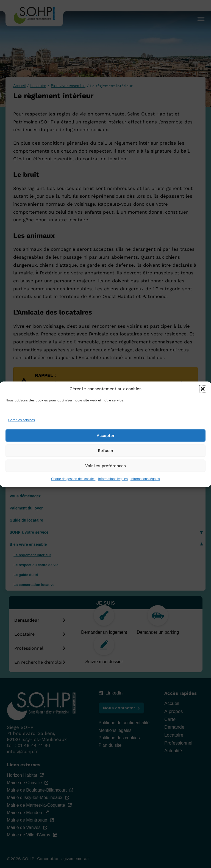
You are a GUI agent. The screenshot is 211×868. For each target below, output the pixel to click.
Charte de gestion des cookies (73, 487)
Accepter (106, 443)
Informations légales (113, 487)
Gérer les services (22, 428)
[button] (203, 397)
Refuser (106, 459)
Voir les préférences (105, 474)
